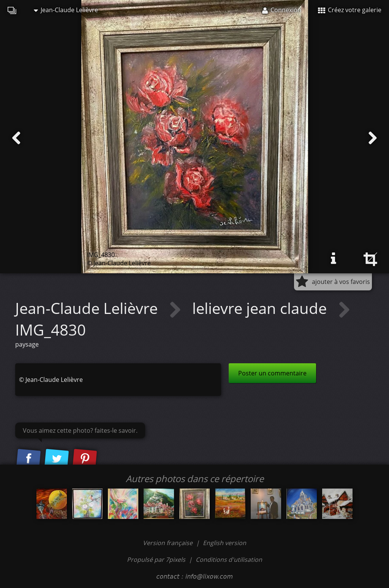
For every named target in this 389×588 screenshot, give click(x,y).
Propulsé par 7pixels (156, 560)
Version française (168, 543)
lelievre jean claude (261, 308)
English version (225, 543)
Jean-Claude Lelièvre (66, 10)
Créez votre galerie (350, 10)
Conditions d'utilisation (229, 560)
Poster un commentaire (272, 373)
